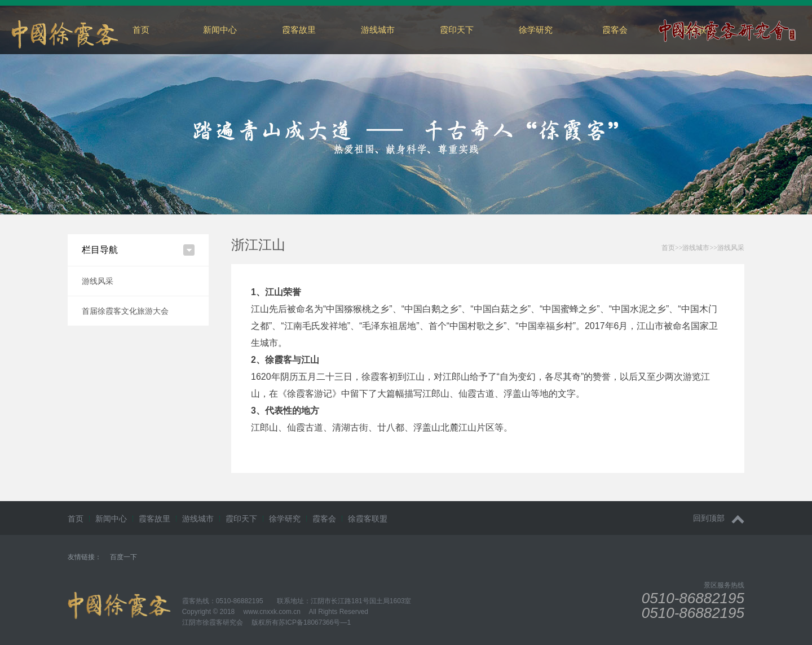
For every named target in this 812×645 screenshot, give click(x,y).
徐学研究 (536, 30)
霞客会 (615, 30)
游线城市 (378, 30)
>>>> (703, 248)
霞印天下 (457, 30)
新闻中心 (220, 30)
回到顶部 (719, 518)
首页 (141, 30)
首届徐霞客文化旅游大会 (125, 311)
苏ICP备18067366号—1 (315, 622)
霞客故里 (299, 30)
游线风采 (98, 281)
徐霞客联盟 (368, 519)
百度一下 (123, 557)
